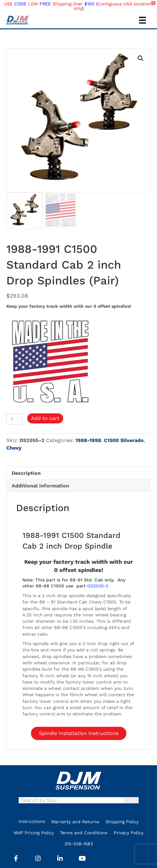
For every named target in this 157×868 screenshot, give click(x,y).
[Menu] (142, 20)
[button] (141, 58)
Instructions (32, 821)
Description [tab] (26, 473)
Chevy (14, 448)
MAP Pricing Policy (34, 833)
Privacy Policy (129, 833)
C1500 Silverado (124, 440)
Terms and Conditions (84, 833)
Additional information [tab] (40, 486)
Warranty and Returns (75, 822)
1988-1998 (88, 440)
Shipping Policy (122, 822)
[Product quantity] (14, 419)
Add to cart (45, 418)
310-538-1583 (79, 844)
